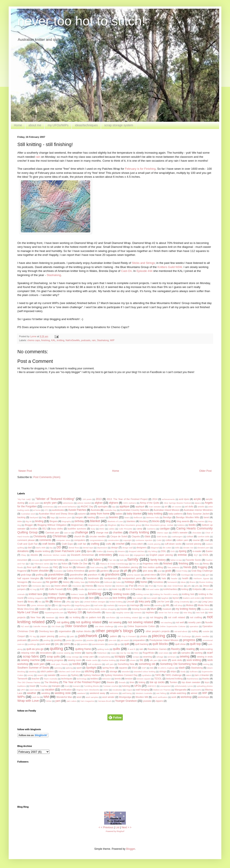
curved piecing (194, 544)
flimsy (206, 564)
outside (206, 631)
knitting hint (188, 594)
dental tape (88, 548)
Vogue (129, 690)
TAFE (158, 675)
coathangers (177, 537)
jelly (197, 586)
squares (123, 668)
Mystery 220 (75, 612)
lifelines (57, 602)
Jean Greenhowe (175, 586)
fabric (97, 560)
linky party (145, 602)
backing (21, 517)
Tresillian (44, 686)
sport (79, 668)
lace (91, 598)
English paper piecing (161, 555)
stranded (126, 672)
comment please (26, 540)
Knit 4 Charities (134, 589)
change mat (102, 533)
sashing (198, 653)
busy (93, 529)
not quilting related (89, 622)
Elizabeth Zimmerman (82, 555)
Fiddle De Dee (80, 564)
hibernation (37, 582)
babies (119, 514)
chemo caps (34, 340)
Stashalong (54, 275)
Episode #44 (144, 271)
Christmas (60, 536)
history (66, 582)
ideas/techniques (86, 125)
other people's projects (158, 631)
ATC (46, 510)
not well (180, 622)
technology (82, 679)
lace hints (104, 598)
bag (44, 517)
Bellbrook (138, 517)
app (114, 507)
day (51, 548)
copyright (127, 540)
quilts (117, 649)
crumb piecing (154, 544)
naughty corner (123, 612)
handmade (93, 578)
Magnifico (66, 605)
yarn (58, 701)
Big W (29, 521)
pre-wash (125, 640)
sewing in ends (205, 657)
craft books (49, 544)
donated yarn (203, 548)
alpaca (198, 503)
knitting (61, 340)
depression (102, 548)
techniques (67, 679)
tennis (118, 679)
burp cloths (57, 529)
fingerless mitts (151, 564)
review (78, 653)
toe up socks (157, 682)
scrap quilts (53, 657)
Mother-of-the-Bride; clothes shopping (99, 609)
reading (191, 649)
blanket (95, 521)
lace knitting (120, 598)
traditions (22, 686)
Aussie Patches (77, 510)
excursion (22, 560)
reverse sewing (63, 653)
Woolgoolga (125, 697)
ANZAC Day (87, 506)
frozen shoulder (40, 571)
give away (148, 571)
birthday (79, 521)
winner (194, 693)
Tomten (173, 682)
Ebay (24, 555)
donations (23, 551)
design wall (127, 548)
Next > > (126, 827)
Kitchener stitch (95, 589)
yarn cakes (71, 701)
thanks (206, 679)
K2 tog (33, 589)
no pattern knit (93, 617)
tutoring (126, 686)
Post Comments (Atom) (47, 477)
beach (102, 517)
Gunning (198, 575)
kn (107, 589)
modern (43, 609)
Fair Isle (112, 560)
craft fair (82, 544)
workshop (186, 697)
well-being (127, 693)
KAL (53, 340)
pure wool (45, 644)
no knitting (75, 617)
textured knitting (174, 679)
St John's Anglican (166, 668)
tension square (144, 679)
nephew (150, 612)
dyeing (183, 551)
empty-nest (124, 555)
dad (30, 547)
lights (77, 602)
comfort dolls (203, 537)
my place (205, 609)
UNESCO (152, 686)
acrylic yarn (50, 503)
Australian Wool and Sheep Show (56, 514)
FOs (110, 567)
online (120, 626)
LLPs (195, 602)
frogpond (22, 571)
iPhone (141, 586)
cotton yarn (182, 540)
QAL (57, 644)
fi (30, 564)
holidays (130, 582)
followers (81, 567)
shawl (123, 660)
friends (187, 567)
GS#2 (174, 575)
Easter (209, 551)
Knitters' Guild (57, 594)
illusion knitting (206, 582)
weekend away (97, 693)
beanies (113, 517)
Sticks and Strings (143, 263)
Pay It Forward (129, 636)
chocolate (197, 533)
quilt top (195, 644)
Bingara (53, 521)
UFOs (138, 686)
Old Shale (56, 626)
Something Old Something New (178, 664)
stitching (89, 671)
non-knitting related (129, 617)
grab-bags (26, 575)
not (144, 617)
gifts (134, 571)
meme (147, 605)
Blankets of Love (115, 521)
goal (159, 571)
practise (90, 640)
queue (111, 644)
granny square (134, 575)
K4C (42, 589)
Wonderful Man (64, 697)
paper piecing (47, 636)
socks (76, 664)
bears (127, 517)
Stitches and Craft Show (69, 672)
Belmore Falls (153, 517)
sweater (52, 675)
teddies (94, 679)
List (117, 827)
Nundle (209, 622)
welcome (114, 693)
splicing (69, 668)
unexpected (165, 686)
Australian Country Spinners (135, 510)
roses (113, 653)
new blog (188, 612)
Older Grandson (76, 626)
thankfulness (193, 679)
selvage (160, 657)
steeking (33, 672)
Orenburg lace (46, 631)
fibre (56, 564)
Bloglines (112, 525)
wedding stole (63, 693)
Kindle (81, 589)
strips (173, 671)
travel (33, 686)
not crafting (196, 617)
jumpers (21, 589)
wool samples (92, 697)
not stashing (166, 622)
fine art (136, 564)
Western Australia (144, 693)
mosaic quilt (72, 609)
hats (164, 578)
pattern (113, 636)
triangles (56, 686)
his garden (52, 582)
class (147, 536)
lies (40, 602)
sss (152, 668)
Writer (49, 701)
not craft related (177, 617)
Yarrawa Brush (105, 701)
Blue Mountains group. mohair (159, 525)
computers (80, 540)
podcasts (86, 340)
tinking (142, 682)
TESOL (158, 679)
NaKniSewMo (73, 340)
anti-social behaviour (67, 507)
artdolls (201, 507)
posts (69, 640)
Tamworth (22, 679)
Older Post (205, 471)
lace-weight (152, 598)
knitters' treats (77, 594)
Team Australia (50, 679)
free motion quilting (153, 567)
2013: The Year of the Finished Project (127, 499)
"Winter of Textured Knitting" (55, 499)
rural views (163, 653)
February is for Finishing (140, 169)
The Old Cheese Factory (29, 682)
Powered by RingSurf (115, 831)
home (144, 582)
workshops (204, 697)
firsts (197, 564)
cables (112, 529)
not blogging (157, 617)
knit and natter (153, 589)
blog (168, 521)
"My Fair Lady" (24, 499)
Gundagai (186, 575)
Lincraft (130, 602)
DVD (173, 551)
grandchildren (56, 575)
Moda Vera (203, 605)
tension (129, 679)
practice (79, 640)
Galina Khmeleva (76, 571)
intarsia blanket (104, 586)
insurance (77, 586)
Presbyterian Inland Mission (164, 640)
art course (177, 507)
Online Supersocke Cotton (141, 626)
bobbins (181, 525)
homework (172, 582)
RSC (136, 653)
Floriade (45, 567)
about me (35, 125)
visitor (106, 690)
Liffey (68, 602)
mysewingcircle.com (54, 612)
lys (50, 605)
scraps (136, 657)
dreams (122, 551)
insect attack (61, 586)
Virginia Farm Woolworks (88, 690)
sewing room (75, 660)
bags (53, 517)
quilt (127, 644)
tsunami (77, 686)
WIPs (21, 697)
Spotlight (91, 668)
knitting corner (143, 594)
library (31, 602)
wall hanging (142, 690)
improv (24, 586)
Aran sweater (155, 507)
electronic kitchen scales (55, 555)
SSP (144, 668)
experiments (74, 560)
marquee (122, 605)
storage (113, 671)
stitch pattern (47, 671)
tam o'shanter (202, 675)
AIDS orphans (130, 503)
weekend (81, 693)
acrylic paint (34, 503)
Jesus (206, 586)
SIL (141, 660)
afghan (99, 503)
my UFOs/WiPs (58, 125)
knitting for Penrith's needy (166, 594)
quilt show (180, 644)
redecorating (206, 649)
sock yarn (39, 664)
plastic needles (202, 636)
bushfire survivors (77, 529)
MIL (168, 605)
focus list (67, 567)
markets (111, 605)
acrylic (197, 499)
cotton (169, 540)
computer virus (63, 540)
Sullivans (194, 672)
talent (188, 675)
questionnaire (98, 644)
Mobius (190, 605)
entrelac (182, 555)
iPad (131, 586)
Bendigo (167, 517)
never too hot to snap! (169, 612)
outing (195, 631)
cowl (207, 540)
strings (163, 671)
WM (46, 697)
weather (32, 693)
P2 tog (33, 636)
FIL (94, 564)
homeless (158, 582)
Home (18, 125)
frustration (58, 571)
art (166, 506)
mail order (99, 605)
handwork (152, 578)
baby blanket (134, 514)
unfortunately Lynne (184, 686)
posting (58, 640)
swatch (41, 675)
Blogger (29, 525)
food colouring (97, 567)
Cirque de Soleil (119, 536)
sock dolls (177, 660)
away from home (100, 514)
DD (59, 547)
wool (79, 697)
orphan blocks (83, 631)
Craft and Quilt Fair (28, 544)
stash (182, 668)
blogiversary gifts (96, 525)
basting (91, 517)
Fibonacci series (42, 564)
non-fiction (111, 617)
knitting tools (78, 598)
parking (62, 636)
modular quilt (57, 609)
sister (164, 660)
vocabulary (117, 690)
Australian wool (28, 514)
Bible (20, 521)
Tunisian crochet (111, 686)
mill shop (178, 605)
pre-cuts (113, 640)
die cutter (167, 548)
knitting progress (57, 598)
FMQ (56, 567)
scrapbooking (104, 657)
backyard (34, 517)
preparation (139, 640)
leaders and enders (192, 598)
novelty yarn (195, 622)
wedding (46, 693)
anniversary (48, 507)
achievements (168, 499)
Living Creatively (182, 602)
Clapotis (136, 536)
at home (37, 510)
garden (92, 571)
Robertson (102, 653)
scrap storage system (119, 125)
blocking (144, 521)
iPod (151, 586)
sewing (185, 656)
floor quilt (32, 567)
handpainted (110, 578)
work (174, 697)
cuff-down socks (173, 544)
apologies (103, 506)
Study (183, 672)
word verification (160, 697)
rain (38, 157)
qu (75, 644)
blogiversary (77, 525)
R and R (131, 649)
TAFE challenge (173, 675)
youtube (147, 701)
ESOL (206, 555)
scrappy (120, 656)
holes (119, 582)
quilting (57, 649)
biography (66, 521)
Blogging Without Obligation (52, 525)
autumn (82, 514)
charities (118, 533)
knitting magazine (36, 598)
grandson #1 (94, 575)
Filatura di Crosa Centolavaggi (114, 564)
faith (122, 560)
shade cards (91, 660)
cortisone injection (144, 540)
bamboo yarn (65, 517)
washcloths (196, 690)
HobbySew (94, 582)
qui (119, 644)
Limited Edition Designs (94, 602)
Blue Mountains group (131, 525)
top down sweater (191, 682)
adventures (68, 503)
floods (20, 567)
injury (48, 586)
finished (168, 564)
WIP (112, 340)
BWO (102, 529)
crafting (95, 544)
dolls (177, 548)
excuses (35, 560)
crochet (120, 544)
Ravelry (175, 649)
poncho (35, 640)
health (185, 578)
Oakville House (40, 626)
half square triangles (28, 578)
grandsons (112, 574)
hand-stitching (76, 578)
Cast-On (126, 271)
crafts (108, 544)
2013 (99, 499)
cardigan (165, 529)
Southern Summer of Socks (33, 668)
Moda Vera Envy (26, 609)
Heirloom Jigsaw (201, 578)
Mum (154, 609)
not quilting (63, 622)
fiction (65, 564)
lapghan (165, 598)
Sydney (75, 675)
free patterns (173, 567)
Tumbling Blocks (92, 686)
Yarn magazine (87, 701)
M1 (57, 605)
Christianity (40, 536)
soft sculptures (95, 664)
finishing (46, 340)
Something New (126, 664)
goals (168, 571)
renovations (46, 653)
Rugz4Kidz (148, 653)
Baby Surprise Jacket (198, 514)
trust (67, 686)
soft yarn (109, 664)
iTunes (160, 586)
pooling (47, 640)
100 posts (87, 499)
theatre (111, 682)
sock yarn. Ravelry (60, 664)
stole (103, 671)
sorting (206, 664)
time (132, 682)
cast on (67, 533)
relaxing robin (28, 653)
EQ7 (196, 555)
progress (189, 640)
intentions (120, 586)
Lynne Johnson (37, 605)
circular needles (98, 536)
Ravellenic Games (157, 649)
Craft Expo (67, 544)
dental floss (74, 548)
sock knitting (194, 660)
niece (62, 617)
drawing (110, 551)
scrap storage (73, 657)
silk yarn (154, 660)
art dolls (189, 506)
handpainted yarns (132, 578)
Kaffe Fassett (56, 589)
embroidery (105, 555)
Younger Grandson (126, 701)
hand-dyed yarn (53, 578)
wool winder (108, 697)
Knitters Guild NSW (170, 267)
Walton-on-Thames (162, 690)
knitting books (122, 594)
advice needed (84, 503)
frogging (202, 567)
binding (39, 521)
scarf (210, 653)
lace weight (138, 598)
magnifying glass (82, 605)
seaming (147, 657)
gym (207, 575)
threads (122, 682)
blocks (156, 521)
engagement (139, 555)
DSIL (164, 551)
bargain (79, 517)
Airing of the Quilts (150, 503)
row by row (125, 653)
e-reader (197, 551)
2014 (155, 499)
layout (176, 598)
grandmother (76, 575)
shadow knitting (108, 660)
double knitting (43, 551)
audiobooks (58, 510)
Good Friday (182, 571)
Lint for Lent (163, 602)
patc (72, 636)
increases (37, 586)
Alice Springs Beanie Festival (177, 503)
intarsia (89, 586)
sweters (64, 675)
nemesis (138, 612)
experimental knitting (54, 560)
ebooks (34, 555)
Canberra (151, 529)
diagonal (155, 548)
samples (186, 653)
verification (66, 690)
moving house (139, 609)
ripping (89, 653)
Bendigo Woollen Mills (188, 517)
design (115, 547)
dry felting (153, 551)
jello (189, 586)
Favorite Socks (194, 560)
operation (194, 626)
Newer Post (25, 471)
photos (144, 636)
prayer (101, 640)
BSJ (44, 529)
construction (113, 540)
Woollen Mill (142, 697)
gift (125, 571)
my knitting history (186, 609)
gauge (116, 571)
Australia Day (110, 510)
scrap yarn (88, 657)
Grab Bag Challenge (202, 571)
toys (207, 682)
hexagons (22, 582)
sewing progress (55, 660)
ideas (183, 582)
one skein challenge (104, 626)
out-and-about (181, 631)
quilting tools (103, 649)
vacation (50, 690)
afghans (114, 503)
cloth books (162, 537)
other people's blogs (114, 631)
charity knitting (139, 532)
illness (192, 582)
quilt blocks (160, 644)
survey (30, 675)
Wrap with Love (28, 701)
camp (139, 529)
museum (167, 609)
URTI (23, 690)
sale (175, 653)
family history (158, 560)
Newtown (50, 617)
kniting (185, 589)
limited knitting (116, 602)
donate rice (188, 548)
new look (200, 612)
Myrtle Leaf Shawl (28, 612)
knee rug (117, 589)
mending (158, 605)
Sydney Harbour (92, 675)
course (196, 540)
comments (45, 540)
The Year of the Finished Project (82, 682)
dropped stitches (136, 551)
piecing (159, 636)
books (192, 525)
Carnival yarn (52, 533)
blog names (199, 521)
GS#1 (163, 575)
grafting (40, 575)
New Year (36, 617)
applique (124, 506)
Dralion (100, 551)
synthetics (147, 675)
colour (190, 536)
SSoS (135, 668)
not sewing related (140, 622)
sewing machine (30, 660)
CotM (159, 540)
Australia (95, 510)
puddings (32, 644)
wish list (36, 697)
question (84, 644)
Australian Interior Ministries (198, 510)
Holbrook (108, 582)
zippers (159, 701)
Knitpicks (197, 589)
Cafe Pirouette (125, 529)
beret (206, 517)
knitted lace (35, 594)
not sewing (115, 622)
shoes (133, 660)
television (107, 679)
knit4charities (170, 589)
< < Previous (106, 827)
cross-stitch (137, 544)
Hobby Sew (79, 582)
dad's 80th (41, 548)
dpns (89, 551)
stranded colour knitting (145, 672)
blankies (131, 521)
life (47, 602)
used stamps (35, 690)
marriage (135, 605)
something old (147, 664)
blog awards (183, 521)
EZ (86, 560)
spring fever (109, 668)
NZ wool (25, 626)
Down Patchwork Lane (68, 551)
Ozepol (21, 636)
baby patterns (176, 514)
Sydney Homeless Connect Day (121, 675)
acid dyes (184, 499)
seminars (172, 657)
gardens (104, 571)
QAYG (67, 644)
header (174, 578)
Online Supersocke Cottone (173, 626)
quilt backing (142, 644)
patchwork (88, 636)
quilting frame (83, 649)
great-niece (150, 575)
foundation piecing (129, 567)
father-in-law (176, 560)
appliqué (140, 506)
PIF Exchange (184, 636)
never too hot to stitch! (81, 21)
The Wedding (52, 682)
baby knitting (155, 514)
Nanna (109, 612)
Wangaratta (181, 690)
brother (34, 529)
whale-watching (178, 693)
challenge (82, 532)
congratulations (97, 540)
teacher (36, 679)
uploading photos (205, 686)
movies (124, 609)
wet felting (161, 693)
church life (80, 536)
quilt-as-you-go (35, 649)
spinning (58, 668)
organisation (65, 631)
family (133, 559)
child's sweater (180, 533)
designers (142, 547)
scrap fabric (31, 656)
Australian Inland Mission (166, 510)
